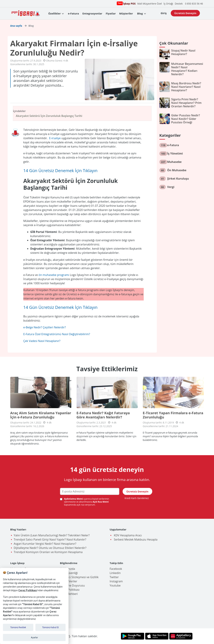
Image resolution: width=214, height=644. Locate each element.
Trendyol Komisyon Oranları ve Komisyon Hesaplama (48, 552)
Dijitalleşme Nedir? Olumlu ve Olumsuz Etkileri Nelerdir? (50, 548)
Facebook (116, 569)
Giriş (164, 13)
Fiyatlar (111, 13)
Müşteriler (126, 13)
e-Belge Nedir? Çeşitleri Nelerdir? (45, 327)
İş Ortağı (168, 4)
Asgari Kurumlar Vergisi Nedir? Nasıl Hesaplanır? (45, 544)
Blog (140, 13)
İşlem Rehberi (69, 594)
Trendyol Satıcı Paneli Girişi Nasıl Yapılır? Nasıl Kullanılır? (50, 539)
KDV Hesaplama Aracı (127, 535)
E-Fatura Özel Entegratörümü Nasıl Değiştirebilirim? (57, 334)
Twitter (114, 577)
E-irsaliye (55, 138)
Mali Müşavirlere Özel (149, 4)
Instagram (116, 581)
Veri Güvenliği (69, 573)
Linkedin (115, 573)
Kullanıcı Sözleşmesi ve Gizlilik (79, 577)
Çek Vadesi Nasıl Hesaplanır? (42, 341)
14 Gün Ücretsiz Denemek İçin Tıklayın (61, 170)
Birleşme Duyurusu (72, 585)
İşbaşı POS (129, 3)
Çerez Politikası (70, 590)
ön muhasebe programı (54, 275)
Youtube (115, 585)
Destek (179, 4)
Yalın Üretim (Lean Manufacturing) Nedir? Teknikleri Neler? (52, 535)
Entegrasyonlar (92, 13)
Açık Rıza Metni (101, 502)
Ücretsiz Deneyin (185, 13)
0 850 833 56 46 (194, 4)
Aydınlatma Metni (74, 499)
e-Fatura (73, 13)
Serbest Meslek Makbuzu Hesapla (135, 539)
